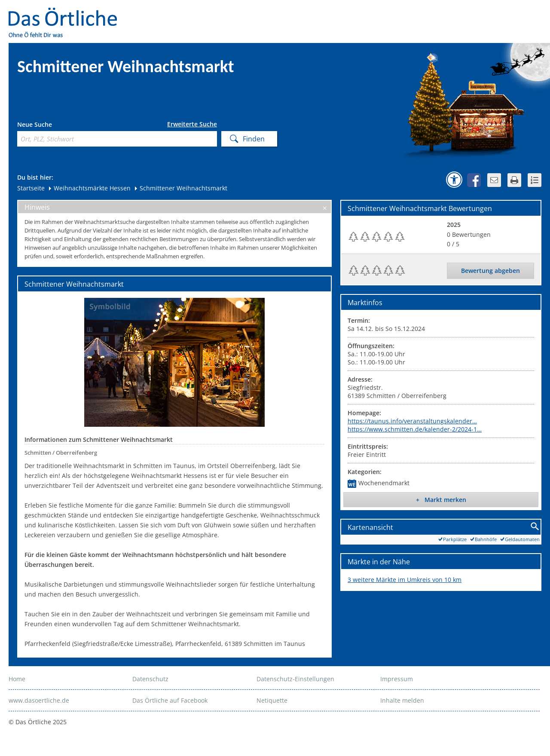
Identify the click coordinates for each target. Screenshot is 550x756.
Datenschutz (150, 679)
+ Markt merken (441, 500)
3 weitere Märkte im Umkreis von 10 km (405, 580)
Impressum (397, 679)
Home (17, 679)
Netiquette (272, 700)
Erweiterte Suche (192, 124)
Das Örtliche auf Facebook (170, 700)
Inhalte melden (402, 700)
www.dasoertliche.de (39, 700)
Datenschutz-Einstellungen (295, 679)
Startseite (31, 188)
